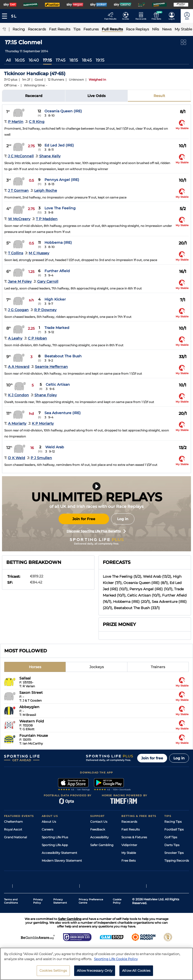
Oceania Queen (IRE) (63, 111)
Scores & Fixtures (134, 837)
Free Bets (129, 861)
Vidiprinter (129, 845)
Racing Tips (173, 822)
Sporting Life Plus (55, 837)
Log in (123, 519)
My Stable (129, 853)
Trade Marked (57, 328)
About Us (49, 822)
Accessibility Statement (59, 853)
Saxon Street (31, 693)
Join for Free (84, 519)
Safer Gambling (102, 845)
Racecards (129, 822)
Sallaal (25, 678)
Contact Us (99, 822)
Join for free (152, 758)
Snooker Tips (174, 853)
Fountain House (34, 736)
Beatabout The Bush (63, 356)
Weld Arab (55, 447)
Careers (47, 829)
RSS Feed (49, 868)
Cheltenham (13, 822)
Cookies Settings (53, 972)
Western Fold (32, 721)
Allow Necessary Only (95, 972)
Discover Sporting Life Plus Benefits (96, 531)
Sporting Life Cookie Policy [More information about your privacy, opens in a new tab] (116, 960)
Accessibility (100, 837)
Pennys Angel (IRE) (62, 180)
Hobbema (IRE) (58, 242)
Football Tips (174, 829)
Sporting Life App (55, 845)
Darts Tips (172, 845)
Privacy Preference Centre (91, 907)
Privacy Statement (60, 907)
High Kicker (55, 299)
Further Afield (57, 271)
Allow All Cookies (136, 972)
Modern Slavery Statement (62, 861)
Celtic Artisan (58, 384)
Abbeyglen (29, 707)
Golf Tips (171, 837)
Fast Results (131, 829)
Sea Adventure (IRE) (63, 413)
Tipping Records (177, 861)
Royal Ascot (13, 829)
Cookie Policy (117, 907)
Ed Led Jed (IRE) (59, 145)
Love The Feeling (60, 208)
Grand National (15, 837)
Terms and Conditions (11, 907)
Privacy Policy (38, 907)
